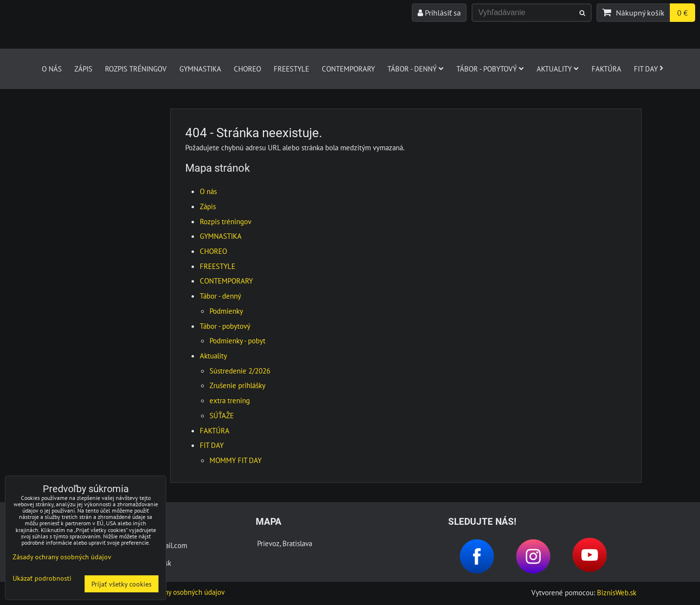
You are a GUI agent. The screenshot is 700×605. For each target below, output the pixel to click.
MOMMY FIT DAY (236, 460)
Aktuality (558, 69)
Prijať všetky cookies (122, 584)
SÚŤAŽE (222, 415)
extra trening (230, 400)
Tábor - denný (416, 69)
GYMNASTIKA (200, 69)
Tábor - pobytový (490, 69)
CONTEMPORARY (348, 69)
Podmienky (226, 311)
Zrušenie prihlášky (237, 385)
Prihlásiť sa (439, 13)
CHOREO (247, 69)
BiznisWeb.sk (617, 592)
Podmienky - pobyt (237, 340)
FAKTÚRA (606, 69)
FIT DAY (649, 69)
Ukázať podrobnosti (42, 578)
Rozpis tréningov (136, 69)
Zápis (83, 69)
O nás (52, 69)
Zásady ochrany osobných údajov (175, 592)
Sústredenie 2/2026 (240, 371)
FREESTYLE (291, 69)
